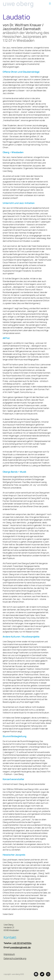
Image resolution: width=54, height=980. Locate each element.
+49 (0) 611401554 (22, 943)
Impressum (9, 954)
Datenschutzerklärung (15, 958)
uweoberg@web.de (20, 947)
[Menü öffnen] (50, 4)
